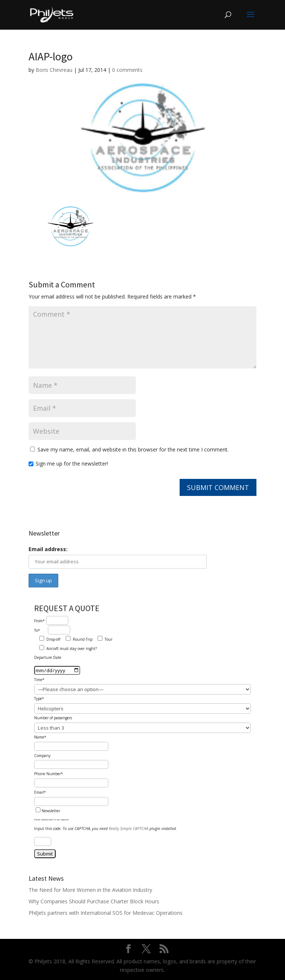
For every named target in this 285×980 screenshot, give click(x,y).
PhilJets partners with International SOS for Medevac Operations (106, 913)
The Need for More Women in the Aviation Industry (90, 890)
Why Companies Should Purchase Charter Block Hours (94, 901)
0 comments (127, 70)
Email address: (48, 549)
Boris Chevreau (54, 70)
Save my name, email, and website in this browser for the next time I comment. (133, 449)
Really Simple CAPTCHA (129, 829)
